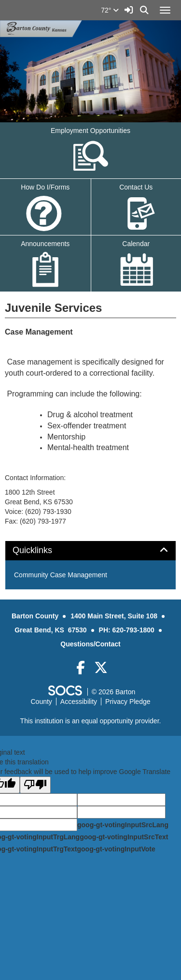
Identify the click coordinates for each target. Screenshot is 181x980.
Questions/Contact (90, 644)
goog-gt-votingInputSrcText (124, 837)
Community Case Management (61, 575)
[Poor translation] (35, 785)
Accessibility (79, 702)
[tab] (90, 551)
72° (110, 10)
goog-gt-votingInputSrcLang (123, 825)
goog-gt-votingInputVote (116, 849)
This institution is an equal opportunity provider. (91, 721)
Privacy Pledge (128, 702)
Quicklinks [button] (43, 550)
